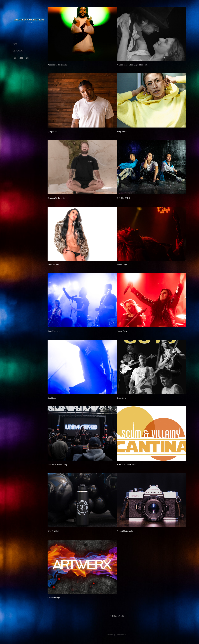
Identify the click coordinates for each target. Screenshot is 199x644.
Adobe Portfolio (121, 635)
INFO (15, 44)
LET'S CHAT (18, 51)
